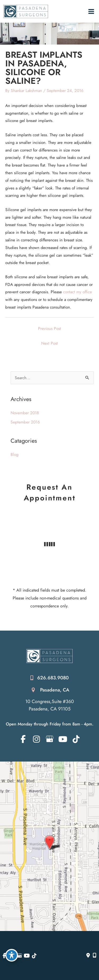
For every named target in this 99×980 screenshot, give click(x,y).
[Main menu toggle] (91, 11)
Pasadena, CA (55, 690)
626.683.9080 (53, 678)
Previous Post (49, 328)
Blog (15, 454)
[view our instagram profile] (36, 739)
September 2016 (25, 422)
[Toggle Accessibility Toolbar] (12, 955)
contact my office (77, 292)
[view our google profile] (49, 739)
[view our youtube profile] (63, 739)
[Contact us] (88, 955)
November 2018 (25, 413)
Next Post (49, 343)
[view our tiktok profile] (76, 739)
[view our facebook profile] (23, 739)
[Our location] (95, 955)
